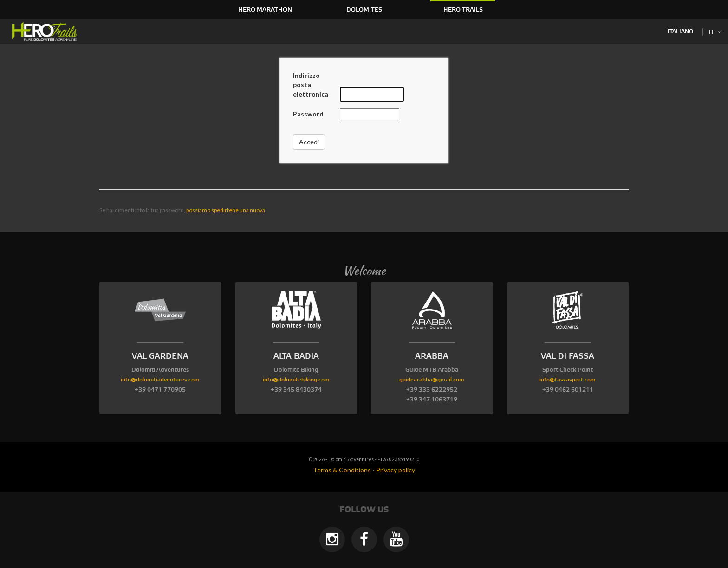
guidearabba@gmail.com (432, 380)
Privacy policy (396, 470)
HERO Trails (463, 10)
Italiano (680, 32)
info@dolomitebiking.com (296, 380)
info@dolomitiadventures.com (160, 380)
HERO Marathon (265, 10)
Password (308, 114)
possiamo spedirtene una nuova (226, 210)
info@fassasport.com (568, 380)
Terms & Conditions (342, 470)
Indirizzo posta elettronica (311, 85)
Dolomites (364, 10)
